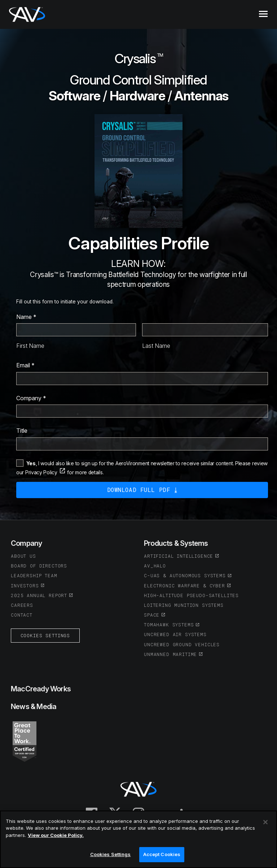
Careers (22, 605)
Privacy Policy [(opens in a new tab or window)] (41, 472)
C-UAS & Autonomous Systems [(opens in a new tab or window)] (185, 575)
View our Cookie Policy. (56, 835)
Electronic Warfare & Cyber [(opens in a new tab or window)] (184, 586)
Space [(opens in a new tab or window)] (152, 615)
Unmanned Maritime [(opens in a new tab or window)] (170, 654)
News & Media (34, 707)
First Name (30, 346)
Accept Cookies (162, 855)
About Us (23, 556)
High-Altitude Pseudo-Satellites (191, 595)
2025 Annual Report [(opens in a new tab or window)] (39, 595)
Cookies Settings (45, 635)
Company (31, 398)
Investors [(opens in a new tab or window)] (25, 586)
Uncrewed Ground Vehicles (182, 644)
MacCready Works (41, 689)
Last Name (156, 346)
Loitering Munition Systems (184, 605)
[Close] (265, 822)
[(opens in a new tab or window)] (25, 741)
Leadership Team (34, 575)
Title (22, 431)
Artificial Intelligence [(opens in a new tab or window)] (179, 556)
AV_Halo (155, 566)
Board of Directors (39, 566)
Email (25, 365)
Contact (22, 615)
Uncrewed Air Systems (175, 634)
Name (26, 317)
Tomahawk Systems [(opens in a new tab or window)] (169, 625)
